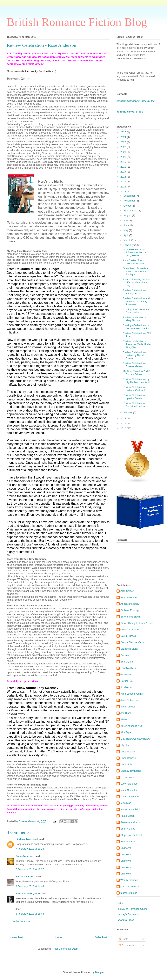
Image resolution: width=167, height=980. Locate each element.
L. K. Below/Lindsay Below (135, 739)
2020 (124, 157)
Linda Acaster (128, 752)
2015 (124, 182)
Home (59, 937)
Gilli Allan (126, 674)
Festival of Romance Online (132, 909)
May (126, 230)
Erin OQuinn (127, 662)
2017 (124, 172)
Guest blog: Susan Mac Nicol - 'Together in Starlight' (136, 271)
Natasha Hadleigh (130, 809)
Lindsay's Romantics (128, 914)
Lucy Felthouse (129, 784)
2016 (124, 177)
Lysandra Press (125, 920)
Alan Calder (127, 591)
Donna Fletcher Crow (132, 642)
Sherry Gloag (128, 829)
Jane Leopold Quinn (28, 893)
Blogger (99, 972)
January (128, 412)
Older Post (101, 937)
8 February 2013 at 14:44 (30, 886)
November (130, 201)
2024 (124, 137)
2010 (124, 428)
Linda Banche (128, 758)
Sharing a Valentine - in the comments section (136, 327)
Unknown (126, 848)
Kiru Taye (126, 732)
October (128, 206)
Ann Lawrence (128, 597)
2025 (124, 132)
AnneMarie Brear (130, 604)
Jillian (124, 719)
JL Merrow (126, 687)
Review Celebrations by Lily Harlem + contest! (136, 381)
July (126, 220)
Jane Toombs (128, 707)
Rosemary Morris (130, 822)
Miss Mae (126, 803)
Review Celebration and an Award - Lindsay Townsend (136, 301)
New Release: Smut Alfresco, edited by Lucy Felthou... (135, 252)
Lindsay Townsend (27, 839)
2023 (124, 142)
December (130, 196)
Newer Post (16, 937)
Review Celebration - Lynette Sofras (134, 397)
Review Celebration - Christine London (134, 405)
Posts (124, 939)
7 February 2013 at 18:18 (30, 849)
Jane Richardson (130, 700)
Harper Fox (127, 681)
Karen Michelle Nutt (131, 726)
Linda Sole (126, 764)
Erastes (125, 655)
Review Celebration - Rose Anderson (134, 365)
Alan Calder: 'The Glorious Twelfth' (133, 262)
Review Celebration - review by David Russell (134, 355)
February (129, 245)
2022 (124, 147)
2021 (124, 152)
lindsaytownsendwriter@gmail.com (136, 101)
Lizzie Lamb (127, 777)
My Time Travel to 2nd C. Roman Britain (137, 373)
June (127, 225)
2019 (124, 162)
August (128, 215)
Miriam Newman (130, 797)
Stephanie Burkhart (131, 835)
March (127, 240)
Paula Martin (127, 816)
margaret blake (129, 893)
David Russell (128, 636)
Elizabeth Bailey (129, 649)
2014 (124, 187)
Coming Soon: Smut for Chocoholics (136, 311)
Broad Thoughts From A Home (137, 623)
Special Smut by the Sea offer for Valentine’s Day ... (137, 282)
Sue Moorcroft (128, 841)
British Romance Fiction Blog (77, 22)
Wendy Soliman (129, 880)
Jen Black (126, 713)
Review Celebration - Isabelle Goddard (134, 389)
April (126, 235)
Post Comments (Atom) (66, 949)
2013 (124, 191)
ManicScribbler (129, 790)
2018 (124, 167)
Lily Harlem (127, 745)
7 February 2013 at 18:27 (30, 869)
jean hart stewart (130, 886)
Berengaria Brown (130, 617)
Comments (126, 945)
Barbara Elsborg (25, 877)
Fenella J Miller (129, 668)
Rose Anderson (25, 856)
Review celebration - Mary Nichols (134, 319)
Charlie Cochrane (130, 629)
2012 (124, 418)
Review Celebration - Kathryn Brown (134, 292)
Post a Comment (21, 921)
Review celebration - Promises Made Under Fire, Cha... (137, 344)
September (130, 211)
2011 (124, 424)
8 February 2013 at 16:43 (30, 914)
